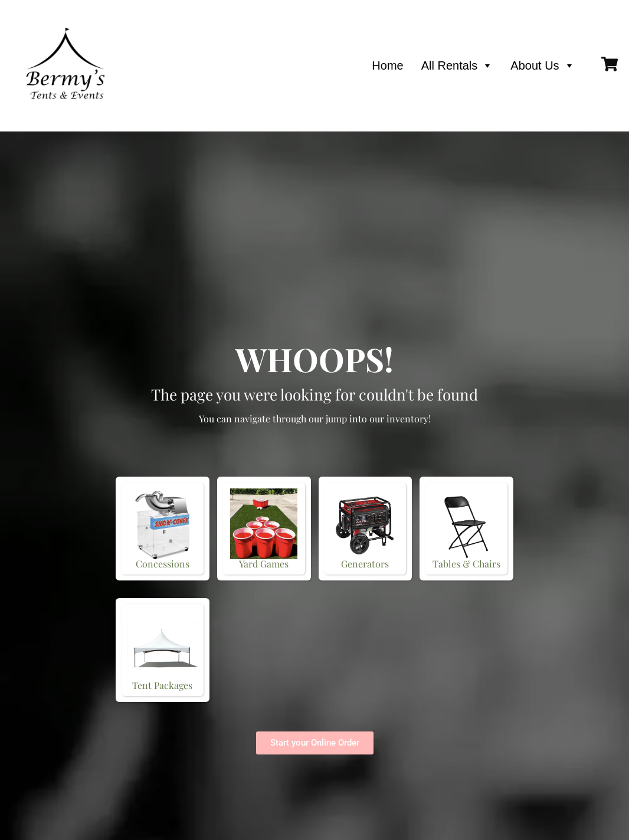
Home (387, 65)
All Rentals (457, 65)
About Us (542, 65)
